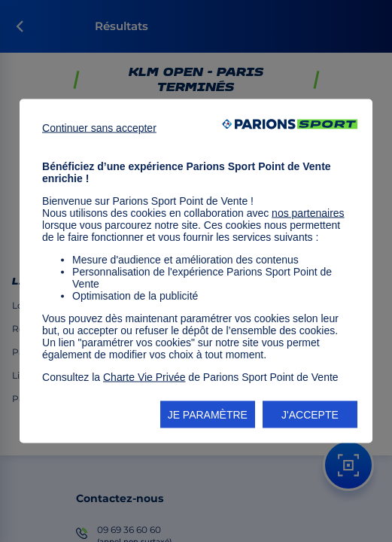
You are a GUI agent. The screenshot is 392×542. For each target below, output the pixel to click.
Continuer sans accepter (99, 128)
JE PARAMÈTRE (208, 415)
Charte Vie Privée (144, 377)
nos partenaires (308, 213)
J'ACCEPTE (310, 415)
